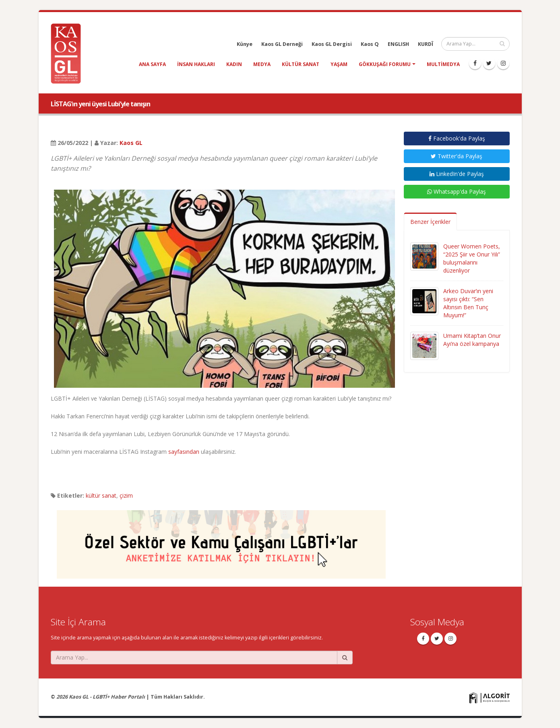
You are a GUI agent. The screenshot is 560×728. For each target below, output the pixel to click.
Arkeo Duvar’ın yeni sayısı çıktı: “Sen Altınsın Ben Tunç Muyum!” (468, 303)
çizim (126, 495)
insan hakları (196, 64)
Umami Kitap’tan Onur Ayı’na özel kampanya (472, 340)
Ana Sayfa (152, 64)
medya (262, 64)
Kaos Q (370, 44)
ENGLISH (398, 44)
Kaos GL (131, 143)
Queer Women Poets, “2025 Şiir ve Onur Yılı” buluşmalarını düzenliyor (472, 258)
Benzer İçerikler (430, 222)
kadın (234, 64)
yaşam (339, 64)
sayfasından (184, 452)
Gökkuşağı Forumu (385, 64)
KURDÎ (426, 44)
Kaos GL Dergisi (332, 44)
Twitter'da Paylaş (457, 156)
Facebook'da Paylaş (457, 138)
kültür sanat (301, 64)
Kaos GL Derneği (282, 44)
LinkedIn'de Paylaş (457, 174)
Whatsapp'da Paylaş (457, 191)
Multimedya (443, 64)
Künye (245, 44)
